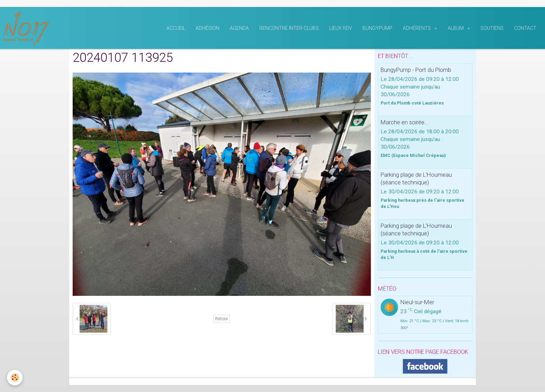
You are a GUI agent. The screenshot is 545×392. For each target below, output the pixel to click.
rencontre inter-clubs (289, 28)
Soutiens (492, 28)
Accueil (176, 28)
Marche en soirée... (405, 122)
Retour (222, 319)
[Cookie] (15, 378)
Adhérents (417, 28)
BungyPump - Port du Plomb (416, 70)
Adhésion (208, 28)
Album (456, 28)
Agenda (239, 28)
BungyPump (377, 28)
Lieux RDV (341, 28)
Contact (525, 28)
